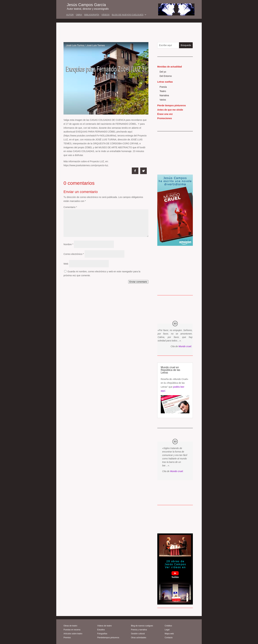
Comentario (70, 207)
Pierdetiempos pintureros (108, 638)
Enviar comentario (138, 282)
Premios (67, 638)
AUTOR (70, 15)
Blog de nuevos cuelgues (142, 626)
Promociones (165, 118)
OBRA (79, 15)
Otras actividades (139, 638)
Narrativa (164, 95)
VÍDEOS (105, 15)
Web (66, 264)
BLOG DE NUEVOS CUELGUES (128, 15)
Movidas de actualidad (170, 67)
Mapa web (169, 634)
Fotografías (102, 634)
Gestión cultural (138, 634)
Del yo (163, 72)
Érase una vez (165, 114)
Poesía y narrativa (139, 630)
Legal (167, 630)
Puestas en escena (72, 630)
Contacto (169, 638)
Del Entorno (166, 76)
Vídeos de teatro (104, 626)
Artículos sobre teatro (73, 634)
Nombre (68, 244)
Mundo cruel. (185, 346)
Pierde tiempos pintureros (172, 105)
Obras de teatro (70, 626)
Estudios (101, 630)
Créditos (168, 626)
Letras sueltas (165, 82)
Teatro (163, 91)
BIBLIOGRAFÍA (92, 15)
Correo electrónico (74, 254)
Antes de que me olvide (170, 110)
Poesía (163, 87)
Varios (163, 100)
